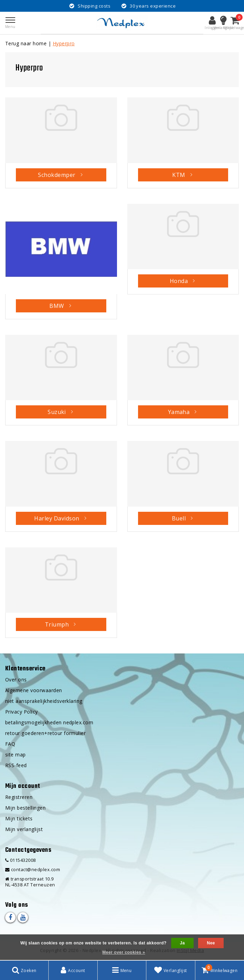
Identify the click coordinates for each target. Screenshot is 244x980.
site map (16, 755)
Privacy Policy (22, 712)
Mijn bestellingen (25, 808)
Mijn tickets (19, 818)
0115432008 (21, 860)
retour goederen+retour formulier (45, 733)
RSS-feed (16, 765)
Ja (182, 943)
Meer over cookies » (124, 952)
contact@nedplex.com (33, 870)
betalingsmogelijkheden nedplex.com (49, 722)
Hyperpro (64, 43)
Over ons (16, 680)
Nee (211, 943)
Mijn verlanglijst (24, 829)
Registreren (19, 797)
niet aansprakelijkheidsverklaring (44, 701)
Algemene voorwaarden (34, 690)
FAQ (10, 744)
